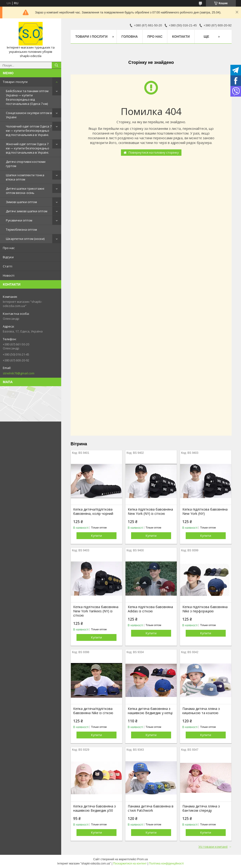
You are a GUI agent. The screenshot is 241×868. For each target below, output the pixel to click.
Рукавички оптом (19, 220)
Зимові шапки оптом (21, 202)
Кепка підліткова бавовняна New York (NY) (205, 512)
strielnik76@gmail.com (19, 373)
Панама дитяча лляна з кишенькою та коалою (201, 711)
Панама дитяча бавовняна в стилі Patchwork (151, 808)
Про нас (9, 248)
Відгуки (8, 257)
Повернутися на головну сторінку (154, 152)
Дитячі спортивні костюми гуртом (26, 164)
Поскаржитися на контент (130, 864)
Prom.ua (143, 859)
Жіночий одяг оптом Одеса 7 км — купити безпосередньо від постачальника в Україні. (28, 148)
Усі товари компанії (213, 847)
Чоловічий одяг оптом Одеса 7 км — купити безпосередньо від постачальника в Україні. (29, 131)
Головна (130, 37)
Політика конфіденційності (166, 864)
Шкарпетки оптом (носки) (25, 239)
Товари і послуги (15, 82)
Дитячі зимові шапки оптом (27, 211)
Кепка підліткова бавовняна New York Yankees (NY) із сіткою (96, 611)
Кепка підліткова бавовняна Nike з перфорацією (205, 609)
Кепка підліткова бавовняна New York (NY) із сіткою (150, 512)
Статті (8, 266)
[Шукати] (56, 65)
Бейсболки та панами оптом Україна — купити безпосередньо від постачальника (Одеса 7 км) (27, 97)
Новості (9, 275)
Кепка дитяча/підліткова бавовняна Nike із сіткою (93, 711)
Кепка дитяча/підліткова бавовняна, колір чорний (93, 512)
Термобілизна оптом (21, 229)
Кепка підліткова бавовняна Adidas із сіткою (150, 609)
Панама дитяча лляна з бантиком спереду (201, 808)
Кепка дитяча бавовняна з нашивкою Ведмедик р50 (94, 808)
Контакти (181, 37)
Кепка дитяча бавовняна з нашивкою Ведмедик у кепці (150, 711)
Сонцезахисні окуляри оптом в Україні (29, 115)
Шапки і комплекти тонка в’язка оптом (25, 177)
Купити (96, 536)
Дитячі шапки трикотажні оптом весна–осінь (25, 191)
